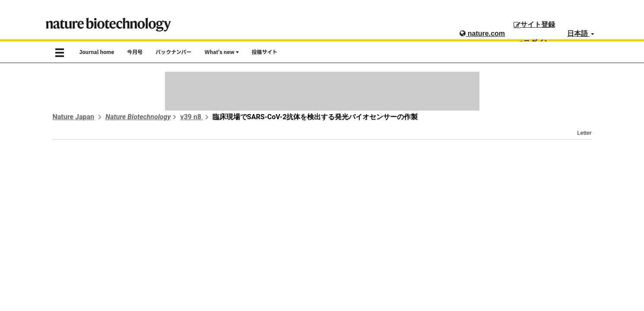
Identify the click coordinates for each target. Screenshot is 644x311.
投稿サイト (265, 52)
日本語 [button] (581, 33)
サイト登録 (534, 24)
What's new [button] (222, 52)
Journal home (97, 52)
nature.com (482, 33)
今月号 (135, 52)
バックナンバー (173, 52)
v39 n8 (192, 117)
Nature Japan (74, 117)
